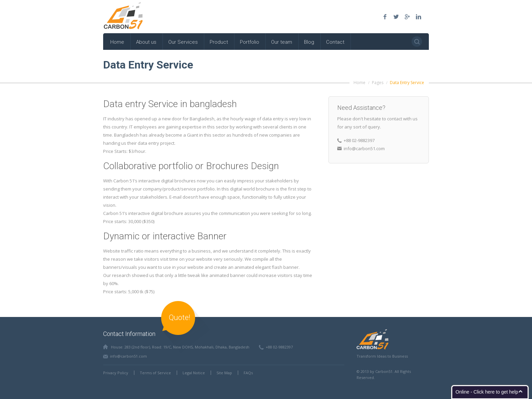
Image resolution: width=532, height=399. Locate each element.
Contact (335, 42)
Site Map (224, 373)
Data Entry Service (407, 83)
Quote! (179, 317)
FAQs (248, 373)
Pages (378, 83)
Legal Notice (194, 373)
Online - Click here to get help (487, 392)
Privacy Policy (116, 373)
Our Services (183, 42)
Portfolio (250, 42)
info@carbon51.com (128, 356)
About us (146, 42)
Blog (309, 42)
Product (219, 42)
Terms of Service (155, 373)
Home (117, 42)
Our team (282, 42)
